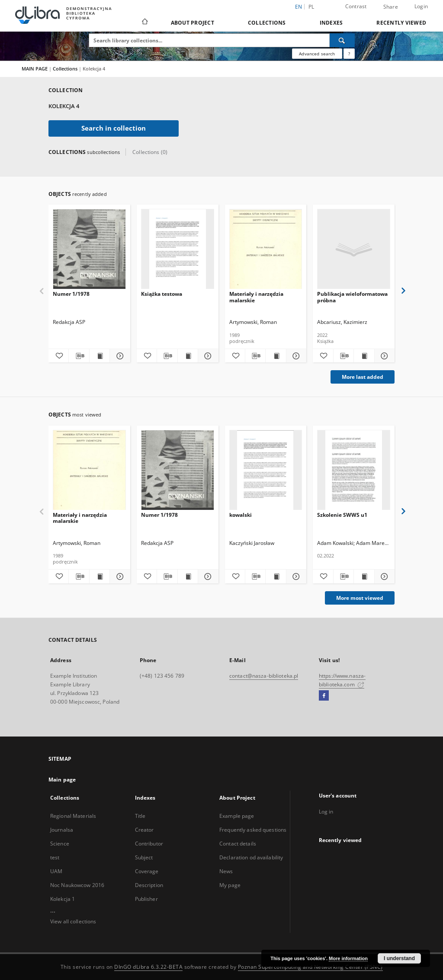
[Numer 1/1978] (89, 249)
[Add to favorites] (58, 356)
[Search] (342, 40)
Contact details (238, 844)
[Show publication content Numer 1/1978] (100, 356)
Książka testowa (162, 294)
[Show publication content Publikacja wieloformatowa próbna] (364, 356)
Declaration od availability (251, 857)
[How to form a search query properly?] (349, 54)
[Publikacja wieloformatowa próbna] (354, 249)
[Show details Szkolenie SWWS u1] (383, 576)
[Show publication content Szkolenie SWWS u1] (364, 576)
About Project (193, 23)
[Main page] (144, 22)
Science (60, 844)
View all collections (73, 921)
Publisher (146, 899)
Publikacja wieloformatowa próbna (352, 297)
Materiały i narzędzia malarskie (256, 297)
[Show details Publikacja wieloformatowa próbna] (383, 356)
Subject (144, 857)
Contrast (356, 6)
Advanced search (317, 54)
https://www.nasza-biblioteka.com (342, 680)
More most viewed (360, 598)
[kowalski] (266, 470)
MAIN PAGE (35, 69)
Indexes (331, 23)
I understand (399, 958)
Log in (326, 812)
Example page (237, 816)
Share (391, 7)
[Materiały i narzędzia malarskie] (266, 249)
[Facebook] (324, 696)
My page (230, 885)
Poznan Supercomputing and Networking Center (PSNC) (310, 967)
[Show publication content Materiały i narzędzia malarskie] (276, 356)
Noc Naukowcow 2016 (77, 885)
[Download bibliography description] (79, 356)
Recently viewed (401, 23)
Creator (144, 830)
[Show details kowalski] (295, 576)
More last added (363, 377)
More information (348, 958)
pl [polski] (311, 7)
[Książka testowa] (178, 249)
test (55, 857)
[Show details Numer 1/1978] (119, 356)
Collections (267, 23)
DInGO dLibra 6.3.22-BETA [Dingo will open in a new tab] (148, 967)
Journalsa (62, 830)
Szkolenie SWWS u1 (342, 515)
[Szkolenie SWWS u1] (354, 470)
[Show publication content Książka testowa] (188, 356)
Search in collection (114, 128)
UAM (56, 871)
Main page (62, 780)
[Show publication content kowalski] (276, 576)
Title (140, 816)
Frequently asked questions (253, 830)
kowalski (241, 515)
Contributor (149, 844)
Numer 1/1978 (71, 294)
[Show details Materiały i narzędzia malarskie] (295, 356)
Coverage (147, 871)
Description (149, 885)
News (226, 871)
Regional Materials (73, 816)
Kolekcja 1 (63, 899)
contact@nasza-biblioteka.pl (264, 676)
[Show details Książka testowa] (207, 356)
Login (421, 6)
